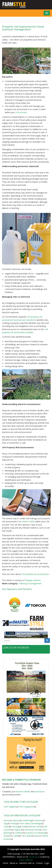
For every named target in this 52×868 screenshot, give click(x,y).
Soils (24, 827)
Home (6, 863)
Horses (7, 820)
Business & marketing (35, 833)
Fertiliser (19, 833)
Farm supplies (10, 807)
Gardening (27, 820)
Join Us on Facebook (16, 648)
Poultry (13, 823)
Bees (37, 836)
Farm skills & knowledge (30, 823)
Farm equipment (26, 807)
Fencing (15, 827)
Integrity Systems (33, 580)
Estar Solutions (26, 860)
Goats (6, 827)
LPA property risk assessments (35, 574)
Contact (39, 863)
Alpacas (16, 820)
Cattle (16, 836)
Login (47, 863)
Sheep (6, 836)
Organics (18, 830)
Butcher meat (35, 827)
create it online (28, 521)
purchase (39, 791)
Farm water (27, 836)
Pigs (5, 823)
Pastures (39, 820)
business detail (23, 791)
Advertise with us (27, 863)
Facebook (33, 857)
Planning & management (30, 583)
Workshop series (32, 830)
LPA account (21, 112)
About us (14, 863)
